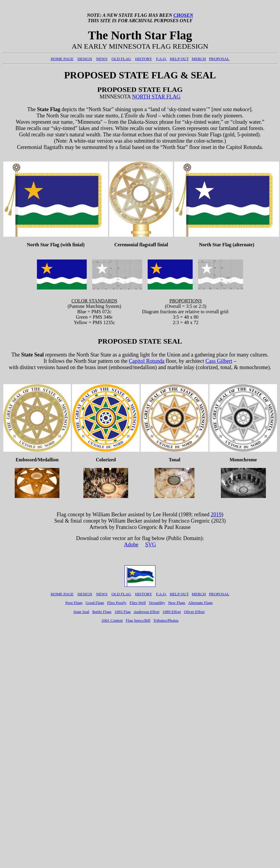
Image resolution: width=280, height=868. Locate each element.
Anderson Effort (146, 612)
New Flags (177, 603)
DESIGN (85, 59)
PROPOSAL (219, 59)
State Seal (81, 612)
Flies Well (138, 603)
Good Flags (95, 603)
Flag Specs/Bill (138, 620)
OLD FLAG (121, 59)
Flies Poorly (117, 603)
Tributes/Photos (166, 620)
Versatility (157, 603)
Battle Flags (102, 612)
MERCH (199, 59)
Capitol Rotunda (147, 361)
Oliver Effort (194, 612)
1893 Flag (123, 612)
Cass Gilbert (219, 361)
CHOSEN (183, 15)
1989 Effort (172, 612)
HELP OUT (179, 59)
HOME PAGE (62, 59)
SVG (151, 545)
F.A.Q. (161, 59)
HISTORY (143, 59)
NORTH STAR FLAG (156, 97)
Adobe (131, 545)
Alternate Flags (200, 603)
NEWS (102, 59)
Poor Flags (74, 603)
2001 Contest (112, 620)
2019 (216, 514)
